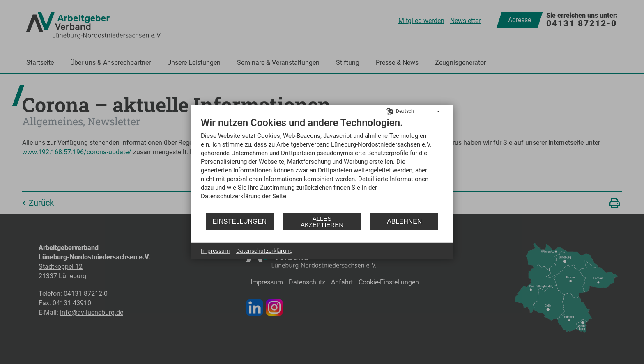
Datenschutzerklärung (264, 250)
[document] (322, 164)
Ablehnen (404, 221)
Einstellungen (240, 221)
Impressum (215, 250)
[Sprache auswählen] (390, 111)
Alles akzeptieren (322, 222)
